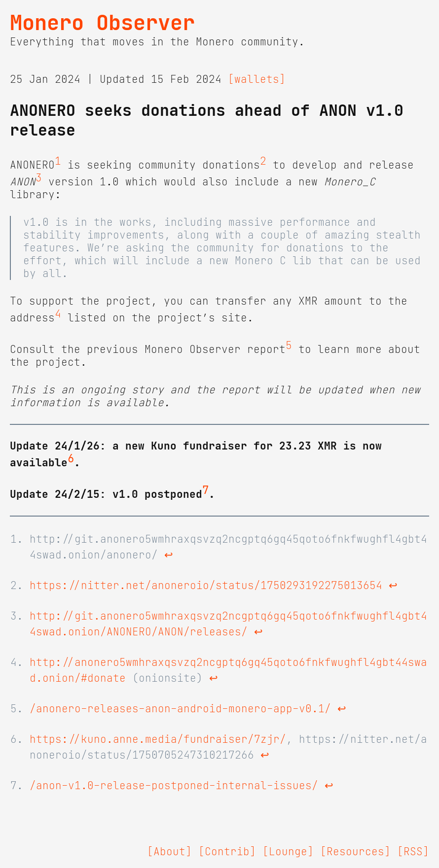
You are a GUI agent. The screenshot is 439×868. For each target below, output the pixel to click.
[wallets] (257, 79)
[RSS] (413, 852)
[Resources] (355, 852)
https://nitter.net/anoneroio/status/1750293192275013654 (206, 586)
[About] (169, 852)
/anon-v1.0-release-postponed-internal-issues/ (174, 786)
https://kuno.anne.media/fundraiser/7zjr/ (158, 739)
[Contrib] (227, 852)
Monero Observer (102, 23)
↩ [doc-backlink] (169, 555)
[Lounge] (288, 852)
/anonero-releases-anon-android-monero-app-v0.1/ (180, 709)
